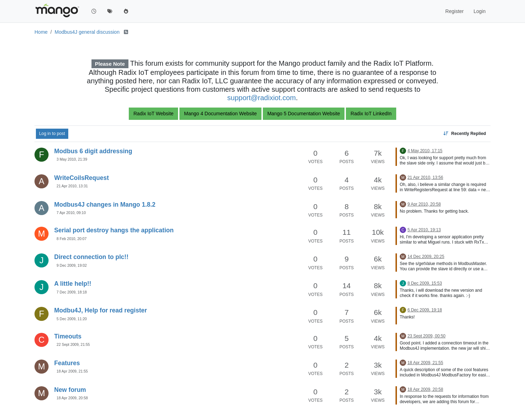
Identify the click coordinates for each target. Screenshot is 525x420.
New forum (70, 390)
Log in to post (52, 134)
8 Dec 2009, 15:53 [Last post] (425, 283)
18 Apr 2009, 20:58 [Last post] (425, 389)
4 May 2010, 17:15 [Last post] (425, 151)
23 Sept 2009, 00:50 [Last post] (426, 336)
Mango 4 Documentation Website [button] (220, 114)
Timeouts (68, 336)
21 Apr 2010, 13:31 (72, 186)
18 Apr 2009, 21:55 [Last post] (425, 363)
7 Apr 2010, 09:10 (71, 213)
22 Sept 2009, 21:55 (73, 344)
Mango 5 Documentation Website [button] (304, 114)
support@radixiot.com (262, 98)
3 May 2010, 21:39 (72, 159)
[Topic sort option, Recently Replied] (464, 134)
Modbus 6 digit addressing (93, 151)
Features (67, 363)
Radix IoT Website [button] (153, 114)
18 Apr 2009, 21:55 (72, 371)
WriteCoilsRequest (81, 178)
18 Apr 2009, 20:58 (72, 398)
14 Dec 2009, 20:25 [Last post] (426, 257)
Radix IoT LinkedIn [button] (371, 114)
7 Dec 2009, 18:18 (72, 292)
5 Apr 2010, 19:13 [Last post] (424, 230)
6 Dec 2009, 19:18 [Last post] (425, 310)
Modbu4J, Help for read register (101, 310)
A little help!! (73, 284)
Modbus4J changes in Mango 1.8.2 (105, 205)
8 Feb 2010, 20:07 (72, 239)
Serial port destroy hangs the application (114, 230)
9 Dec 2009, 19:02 (72, 265)
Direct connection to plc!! (91, 257)
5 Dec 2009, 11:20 (72, 319)
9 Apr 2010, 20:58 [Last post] (424, 204)
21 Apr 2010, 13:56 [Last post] (425, 177)
